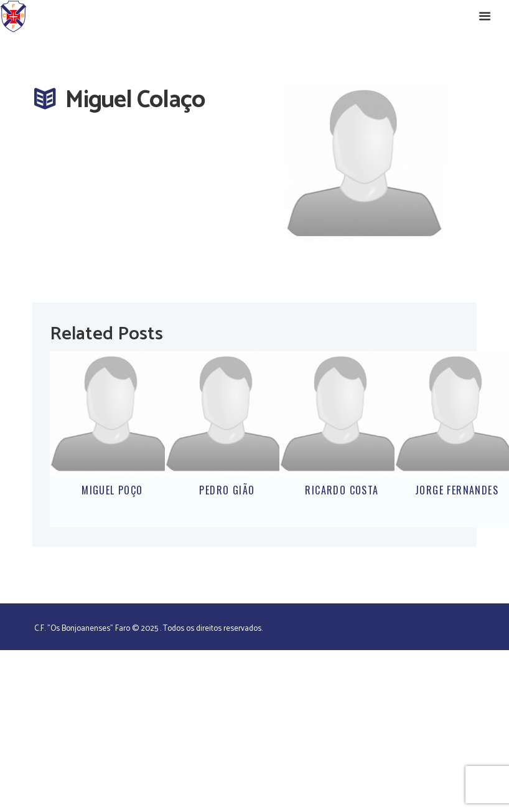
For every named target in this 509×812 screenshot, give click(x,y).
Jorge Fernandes (457, 490)
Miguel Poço (112, 490)
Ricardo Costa (342, 490)
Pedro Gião (227, 490)
